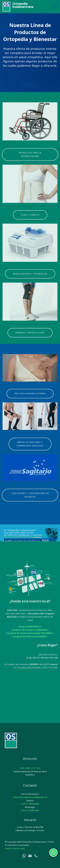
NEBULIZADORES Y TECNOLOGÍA (30, 278)
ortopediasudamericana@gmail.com (30, 807)
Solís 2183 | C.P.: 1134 (30, 773)
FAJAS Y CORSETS (30, 219)
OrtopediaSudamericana (23, 5)
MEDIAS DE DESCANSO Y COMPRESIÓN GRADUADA (30, 450)
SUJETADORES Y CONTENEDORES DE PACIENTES (30, 501)
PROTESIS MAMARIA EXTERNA (30, 398)
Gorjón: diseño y (15, 853)
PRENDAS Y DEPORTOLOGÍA (30, 337)
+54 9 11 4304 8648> (30, 813)
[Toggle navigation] (55, 5)
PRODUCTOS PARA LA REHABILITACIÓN (30, 161)
